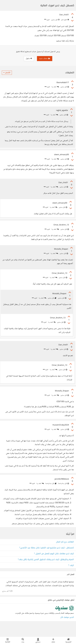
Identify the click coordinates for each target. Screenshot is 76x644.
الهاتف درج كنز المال (65, 553)
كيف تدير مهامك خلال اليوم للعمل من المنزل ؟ (54, 565)
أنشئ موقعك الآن (67, 629)
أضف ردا (55, 87)
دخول (29, 58)
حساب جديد (45, 58)
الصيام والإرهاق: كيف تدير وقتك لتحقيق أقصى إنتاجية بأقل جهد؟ (46, 571)
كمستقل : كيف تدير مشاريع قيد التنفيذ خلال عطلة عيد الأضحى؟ (47, 559)
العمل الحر (65, 20)
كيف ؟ (71, 577)
